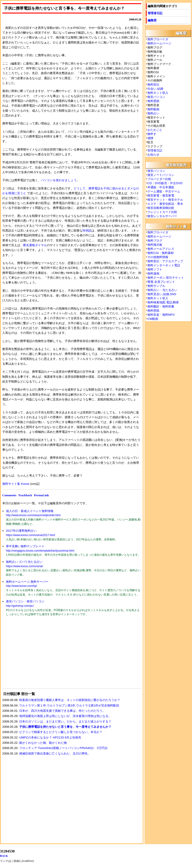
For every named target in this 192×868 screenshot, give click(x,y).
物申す (152, 134)
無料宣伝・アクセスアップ (165, 261)
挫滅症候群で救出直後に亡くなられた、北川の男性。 (55, 753)
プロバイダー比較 (159, 179)
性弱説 (87, 230)
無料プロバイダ (158, 39)
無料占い (153, 113)
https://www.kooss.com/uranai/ (24, 566)
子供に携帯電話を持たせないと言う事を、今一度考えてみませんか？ (65, 727)
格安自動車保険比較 (161, 208)
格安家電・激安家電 (161, 195)
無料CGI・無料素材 (161, 253)
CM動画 (153, 319)
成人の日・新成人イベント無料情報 (30, 511)
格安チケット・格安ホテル (165, 200)
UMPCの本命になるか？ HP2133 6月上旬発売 (50, 737)
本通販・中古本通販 (161, 187)
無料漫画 (153, 274)
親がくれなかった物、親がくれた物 (43, 743)
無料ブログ (155, 241)
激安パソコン (156, 171)
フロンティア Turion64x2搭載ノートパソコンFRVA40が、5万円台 (63, 748)
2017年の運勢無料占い (21, 531)
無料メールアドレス (161, 249)
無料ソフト (155, 269)
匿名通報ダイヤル (35, 245)
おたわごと (155, 130)
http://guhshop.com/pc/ (20, 606)
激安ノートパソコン (161, 175)
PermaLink (41, 495)
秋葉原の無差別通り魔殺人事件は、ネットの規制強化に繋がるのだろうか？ (70, 700)
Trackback (25, 495)
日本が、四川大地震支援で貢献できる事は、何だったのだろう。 (62, 711)
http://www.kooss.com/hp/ (21, 586)
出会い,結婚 (155, 89)
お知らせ (153, 155)
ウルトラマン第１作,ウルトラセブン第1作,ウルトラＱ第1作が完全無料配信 (69, 705)
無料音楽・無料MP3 (161, 315)
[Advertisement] (37, 655)
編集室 (152, 20)
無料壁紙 (153, 101)
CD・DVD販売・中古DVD (165, 183)
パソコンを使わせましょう (59, 180)
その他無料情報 (158, 257)
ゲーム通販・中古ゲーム (164, 191)
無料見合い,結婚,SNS (162, 294)
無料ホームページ (159, 43)
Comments (9, 495)
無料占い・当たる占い (162, 290)
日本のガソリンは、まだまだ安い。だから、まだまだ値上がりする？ (65, 721)
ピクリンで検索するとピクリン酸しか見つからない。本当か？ (61, 732)
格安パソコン (156, 97)
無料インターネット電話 (164, 265)
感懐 (150, 138)
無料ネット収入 (158, 93)
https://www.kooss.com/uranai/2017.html (31, 535)
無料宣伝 (153, 85)
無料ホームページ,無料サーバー (27, 582)
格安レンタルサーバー (162, 216)
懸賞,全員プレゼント (161, 282)
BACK (4, 856)
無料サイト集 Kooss (16, 484)
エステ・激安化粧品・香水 (165, 204)
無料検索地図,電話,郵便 (163, 302)
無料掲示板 (155, 245)
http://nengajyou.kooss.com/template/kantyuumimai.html (40, 551)
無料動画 (153, 109)
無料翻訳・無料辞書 (161, 306)
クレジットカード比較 (162, 212)
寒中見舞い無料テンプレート (25, 546)
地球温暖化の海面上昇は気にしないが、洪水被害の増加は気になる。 (65, 716)
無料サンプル (156, 286)
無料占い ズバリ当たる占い (24, 562)
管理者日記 (155, 13)
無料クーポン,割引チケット (166, 278)
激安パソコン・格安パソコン (25, 601)
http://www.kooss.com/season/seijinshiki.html (33, 515)
